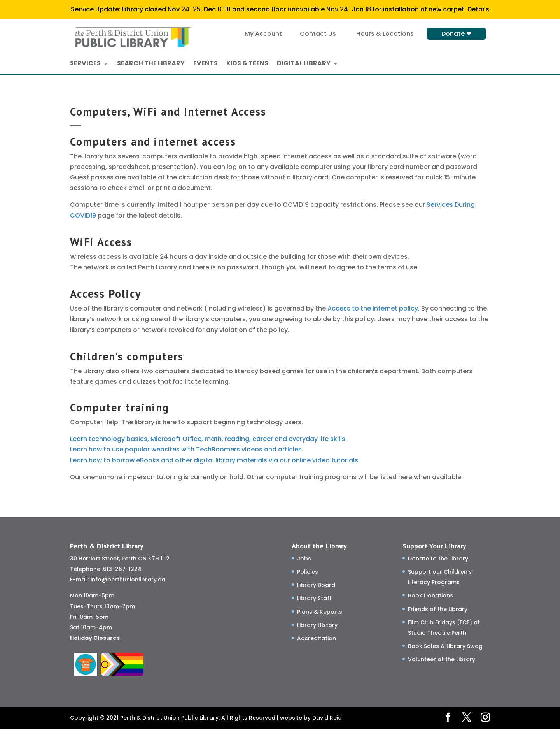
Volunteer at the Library (442, 659)
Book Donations (430, 595)
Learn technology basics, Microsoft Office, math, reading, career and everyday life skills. (208, 439)
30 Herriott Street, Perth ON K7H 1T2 (120, 559)
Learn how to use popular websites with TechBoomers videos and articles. (187, 449)
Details (478, 9)
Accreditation (317, 638)
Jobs (304, 559)
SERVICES (85, 64)
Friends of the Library (438, 609)
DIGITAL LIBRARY (304, 64)
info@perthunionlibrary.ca (128, 580)
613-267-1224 (122, 569)
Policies (308, 572)
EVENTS (206, 64)
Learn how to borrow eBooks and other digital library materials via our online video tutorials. (215, 460)
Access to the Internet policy (373, 308)
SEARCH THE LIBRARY (151, 64)
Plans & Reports (320, 612)
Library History (317, 625)
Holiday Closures (95, 638)
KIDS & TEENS (247, 64)
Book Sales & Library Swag (445, 646)
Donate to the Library (438, 559)
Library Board (316, 585)
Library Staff (314, 598)
